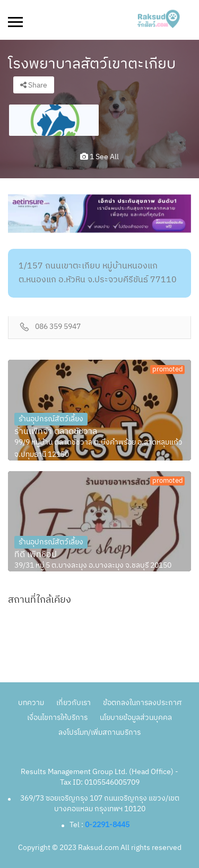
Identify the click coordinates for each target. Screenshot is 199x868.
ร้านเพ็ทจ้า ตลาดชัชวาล (56, 432)
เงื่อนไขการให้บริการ (57, 718)
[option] (54, 120)
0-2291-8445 (107, 825)
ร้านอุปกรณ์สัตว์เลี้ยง (51, 419)
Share (34, 85)
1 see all (99, 157)
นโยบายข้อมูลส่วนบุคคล (136, 718)
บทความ (31, 703)
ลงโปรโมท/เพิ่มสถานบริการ (99, 732)
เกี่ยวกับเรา (73, 703)
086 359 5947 (58, 327)
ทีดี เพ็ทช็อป (36, 555)
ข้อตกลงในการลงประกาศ (142, 703)
